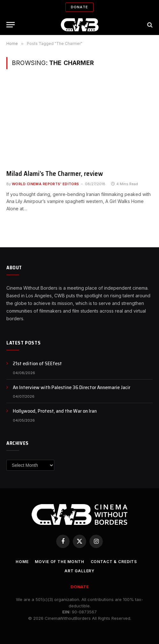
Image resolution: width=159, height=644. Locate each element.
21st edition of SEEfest (37, 363)
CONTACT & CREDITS (114, 562)
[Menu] (11, 25)
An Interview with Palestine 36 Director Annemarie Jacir (72, 387)
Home (22, 562)
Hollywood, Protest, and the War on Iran (55, 411)
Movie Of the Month (59, 562)
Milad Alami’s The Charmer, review (55, 174)
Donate (79, 7)
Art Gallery (79, 571)
